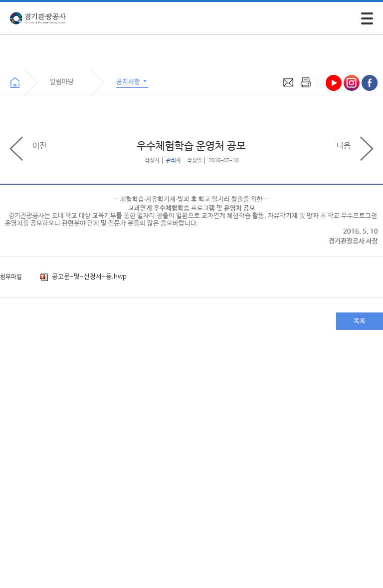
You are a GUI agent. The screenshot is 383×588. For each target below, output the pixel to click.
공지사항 (132, 81)
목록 (360, 321)
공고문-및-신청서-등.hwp (83, 277)
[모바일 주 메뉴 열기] (367, 18)
